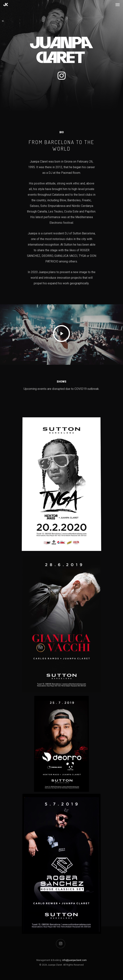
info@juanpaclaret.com (74, 960)
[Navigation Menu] (118, 4)
